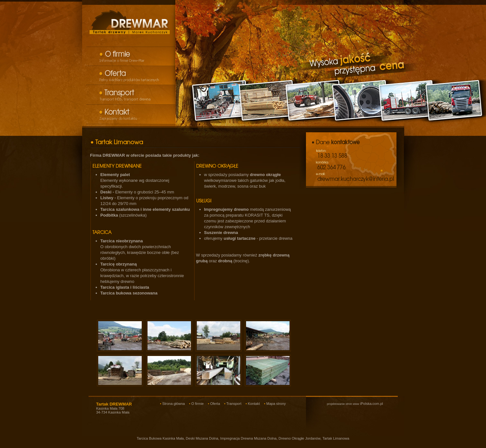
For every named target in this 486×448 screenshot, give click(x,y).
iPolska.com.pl (355, 404)
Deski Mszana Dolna (202, 438)
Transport (234, 404)
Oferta (215, 404)
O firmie (198, 404)
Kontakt (254, 404)
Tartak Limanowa (336, 438)
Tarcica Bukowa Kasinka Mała (160, 438)
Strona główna (174, 404)
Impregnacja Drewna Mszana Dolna (248, 438)
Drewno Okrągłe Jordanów (300, 438)
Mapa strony (276, 404)
